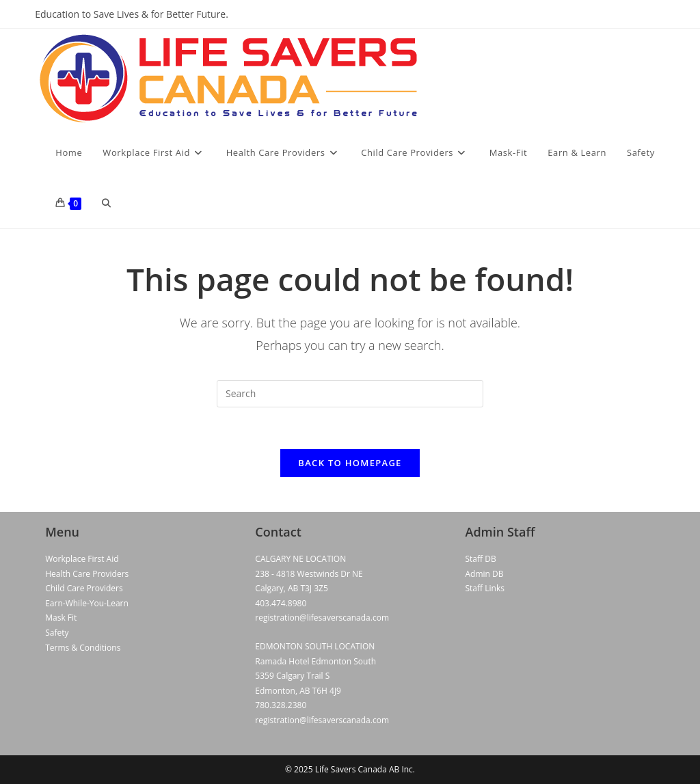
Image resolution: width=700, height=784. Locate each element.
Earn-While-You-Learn (87, 603)
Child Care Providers (84, 588)
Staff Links (485, 588)
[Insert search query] (350, 394)
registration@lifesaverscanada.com (322, 618)
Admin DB (485, 574)
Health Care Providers (87, 574)
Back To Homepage (350, 463)
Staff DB (481, 559)
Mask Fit (61, 618)
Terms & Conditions (83, 648)
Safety (57, 633)
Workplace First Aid (82, 559)
